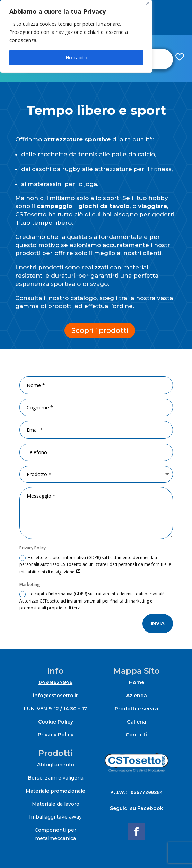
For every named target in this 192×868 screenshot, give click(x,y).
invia (158, 623)
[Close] (148, 3)
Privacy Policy (56, 735)
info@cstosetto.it (55, 696)
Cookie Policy (56, 722)
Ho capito (76, 58)
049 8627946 (55, 682)
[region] (76, 36)
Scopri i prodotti (100, 330)
